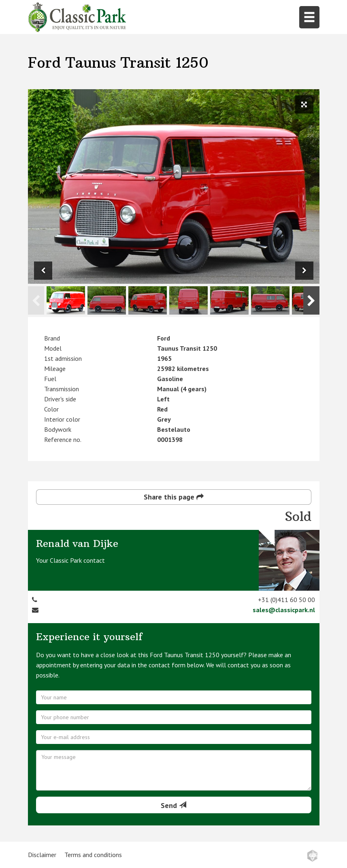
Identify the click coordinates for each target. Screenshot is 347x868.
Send (173, 805)
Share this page (174, 497)
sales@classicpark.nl (284, 610)
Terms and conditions (93, 855)
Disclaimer (42, 855)
